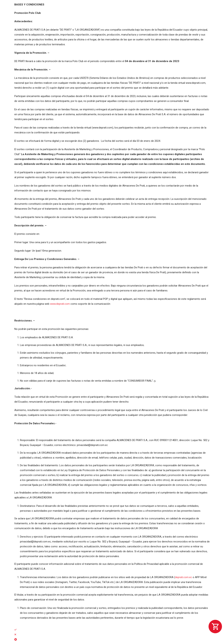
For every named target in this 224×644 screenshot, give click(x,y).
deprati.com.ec (183, 577)
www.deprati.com (60, 304)
